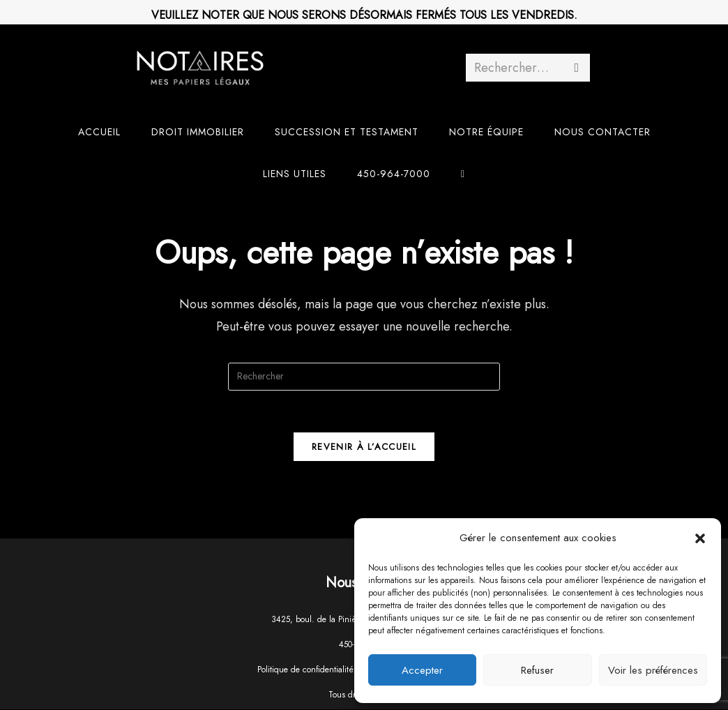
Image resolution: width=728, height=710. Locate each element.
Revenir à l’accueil (364, 447)
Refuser (537, 670)
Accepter (422, 670)
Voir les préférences (653, 670)
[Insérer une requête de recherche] (364, 377)
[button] (700, 538)
